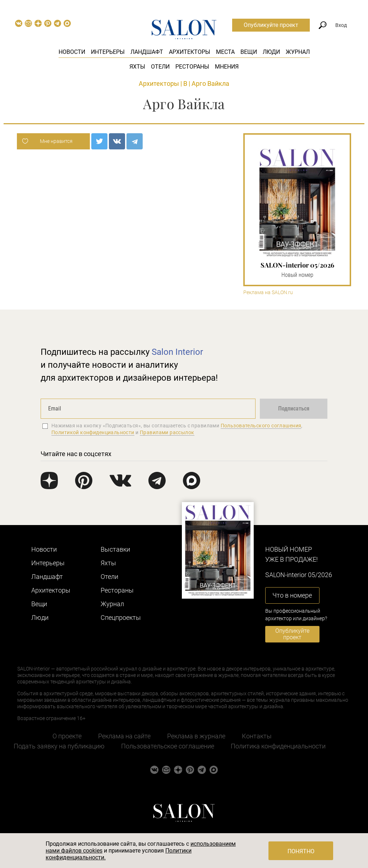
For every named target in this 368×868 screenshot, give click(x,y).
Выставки (115, 549)
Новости (72, 52)
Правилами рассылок (167, 432)
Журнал (298, 52)
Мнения (227, 67)
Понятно (301, 851)
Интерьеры (108, 52)
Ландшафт (147, 52)
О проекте (67, 736)
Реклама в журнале (196, 736)
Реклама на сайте (124, 736)
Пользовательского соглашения (261, 426)
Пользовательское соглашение (168, 746)
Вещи (249, 52)
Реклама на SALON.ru (268, 293)
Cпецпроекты (121, 618)
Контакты (257, 736)
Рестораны (192, 67)
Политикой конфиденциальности (93, 432)
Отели (160, 67)
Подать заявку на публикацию (59, 746)
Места (225, 52)
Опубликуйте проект (271, 25)
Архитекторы (190, 52)
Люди (271, 52)
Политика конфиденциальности (278, 746)
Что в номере (292, 595)
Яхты (137, 67)
